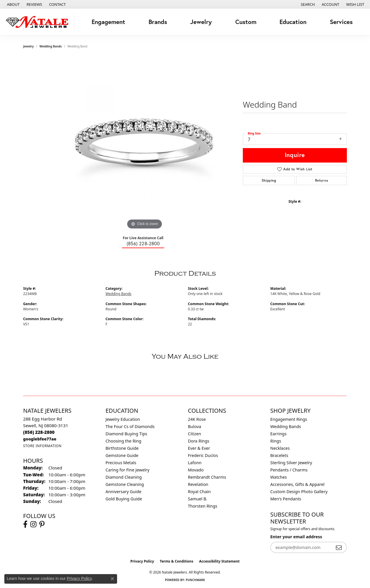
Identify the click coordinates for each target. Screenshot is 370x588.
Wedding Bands (51, 46)
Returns (322, 180)
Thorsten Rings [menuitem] (203, 506)
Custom (246, 22)
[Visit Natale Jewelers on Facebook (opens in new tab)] (25, 524)
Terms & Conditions (177, 561)
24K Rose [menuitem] (197, 419)
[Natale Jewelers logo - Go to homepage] (39, 22)
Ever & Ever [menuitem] (199, 448)
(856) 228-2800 (143, 243)
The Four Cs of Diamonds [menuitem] (130, 426)
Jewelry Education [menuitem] (123, 419)
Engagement (108, 22)
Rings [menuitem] (276, 441)
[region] (145, 144)
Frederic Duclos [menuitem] (203, 455)
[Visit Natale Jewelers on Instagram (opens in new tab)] (33, 524)
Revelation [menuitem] (198, 484)
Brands (158, 22)
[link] (13, 4)
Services (341, 22)
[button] (307, 4)
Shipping (269, 180)
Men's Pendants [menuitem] (286, 499)
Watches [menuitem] (279, 477)
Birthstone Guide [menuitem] (122, 448)
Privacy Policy (142, 561)
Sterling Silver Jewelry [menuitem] (291, 463)
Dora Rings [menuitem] (199, 441)
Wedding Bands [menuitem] (286, 426)
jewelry (28, 46)
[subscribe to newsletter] (339, 547)
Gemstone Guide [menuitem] (122, 455)
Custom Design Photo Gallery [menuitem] (299, 492)
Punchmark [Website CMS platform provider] (196, 580)
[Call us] (40, 439)
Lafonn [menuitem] (195, 463)
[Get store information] (42, 446)
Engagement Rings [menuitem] (289, 419)
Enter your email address (296, 537)
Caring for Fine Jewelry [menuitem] (127, 470)
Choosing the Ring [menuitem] (123, 441)
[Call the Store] (39, 432)
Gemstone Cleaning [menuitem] (125, 484)
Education (293, 22)
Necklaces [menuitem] (280, 448)
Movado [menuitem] (196, 470)
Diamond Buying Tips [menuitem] (126, 434)
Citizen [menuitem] (195, 434)
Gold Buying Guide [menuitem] (124, 499)
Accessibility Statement (219, 561)
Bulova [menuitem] (195, 426)
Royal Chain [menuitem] (199, 492)
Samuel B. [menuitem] (198, 499)
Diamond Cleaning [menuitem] (124, 477)
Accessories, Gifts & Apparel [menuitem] (297, 484)
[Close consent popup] (112, 579)
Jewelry (201, 22)
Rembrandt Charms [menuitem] (207, 477)
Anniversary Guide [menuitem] (123, 492)
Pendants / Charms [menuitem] (289, 470)
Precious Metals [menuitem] (121, 463)
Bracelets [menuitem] (279, 455)
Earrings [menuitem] (278, 434)
